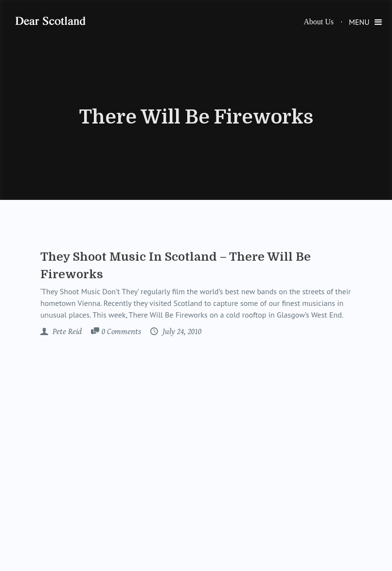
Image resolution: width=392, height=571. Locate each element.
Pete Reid (66, 332)
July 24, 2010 (181, 332)
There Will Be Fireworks (196, 117)
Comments (121, 332)
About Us (319, 22)
